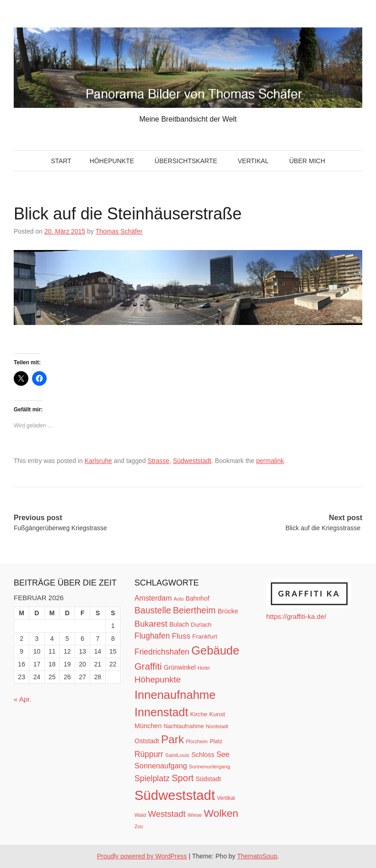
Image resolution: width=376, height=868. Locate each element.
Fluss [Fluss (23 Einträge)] (181, 636)
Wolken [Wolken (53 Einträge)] (221, 813)
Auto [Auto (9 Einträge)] (179, 599)
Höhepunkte (112, 161)
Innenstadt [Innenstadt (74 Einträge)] (161, 712)
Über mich (307, 161)
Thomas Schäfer (119, 231)
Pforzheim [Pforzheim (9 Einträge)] (197, 741)
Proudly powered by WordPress (142, 856)
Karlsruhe (98, 461)
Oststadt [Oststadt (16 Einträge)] (147, 741)
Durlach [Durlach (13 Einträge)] (201, 625)
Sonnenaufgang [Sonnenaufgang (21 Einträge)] (161, 766)
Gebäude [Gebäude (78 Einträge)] (215, 650)
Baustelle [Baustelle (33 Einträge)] (153, 610)
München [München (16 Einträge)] (148, 726)
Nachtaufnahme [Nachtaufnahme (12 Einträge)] (184, 726)
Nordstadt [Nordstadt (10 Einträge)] (217, 726)
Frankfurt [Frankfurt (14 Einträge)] (205, 636)
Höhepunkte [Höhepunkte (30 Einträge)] (158, 679)
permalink (270, 461)
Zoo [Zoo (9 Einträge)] (139, 826)
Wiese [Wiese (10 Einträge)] (195, 815)
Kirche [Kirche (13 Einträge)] (199, 714)
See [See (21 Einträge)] (223, 754)
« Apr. (22, 699)
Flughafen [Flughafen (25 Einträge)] (152, 636)
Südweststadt (192, 461)
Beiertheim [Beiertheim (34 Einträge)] (194, 610)
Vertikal (253, 161)
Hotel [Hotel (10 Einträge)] (204, 668)
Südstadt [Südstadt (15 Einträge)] (208, 779)
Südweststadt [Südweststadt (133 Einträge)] (175, 795)
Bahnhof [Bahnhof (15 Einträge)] (198, 598)
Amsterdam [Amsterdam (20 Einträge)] (153, 598)
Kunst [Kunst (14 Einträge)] (217, 714)
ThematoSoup (257, 856)
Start (61, 161)
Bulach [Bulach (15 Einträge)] (179, 624)
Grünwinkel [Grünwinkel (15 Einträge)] (180, 667)
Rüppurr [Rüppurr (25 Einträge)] (149, 754)
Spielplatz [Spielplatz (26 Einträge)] (152, 778)
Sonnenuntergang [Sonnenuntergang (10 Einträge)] (209, 767)
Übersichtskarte (186, 161)
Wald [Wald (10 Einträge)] (140, 815)
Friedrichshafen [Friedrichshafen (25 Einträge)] (162, 652)
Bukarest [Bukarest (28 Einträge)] (151, 624)
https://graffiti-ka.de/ (296, 616)
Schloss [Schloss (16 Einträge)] (203, 755)
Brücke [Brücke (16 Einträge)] (228, 611)
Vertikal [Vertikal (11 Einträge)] (226, 798)
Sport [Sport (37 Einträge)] (183, 778)
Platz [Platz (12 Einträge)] (216, 741)
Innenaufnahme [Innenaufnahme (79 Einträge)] (175, 695)
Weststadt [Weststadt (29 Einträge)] (167, 814)
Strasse (158, 461)
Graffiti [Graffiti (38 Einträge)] (148, 666)
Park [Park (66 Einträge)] (172, 739)
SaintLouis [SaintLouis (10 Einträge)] (177, 755)
